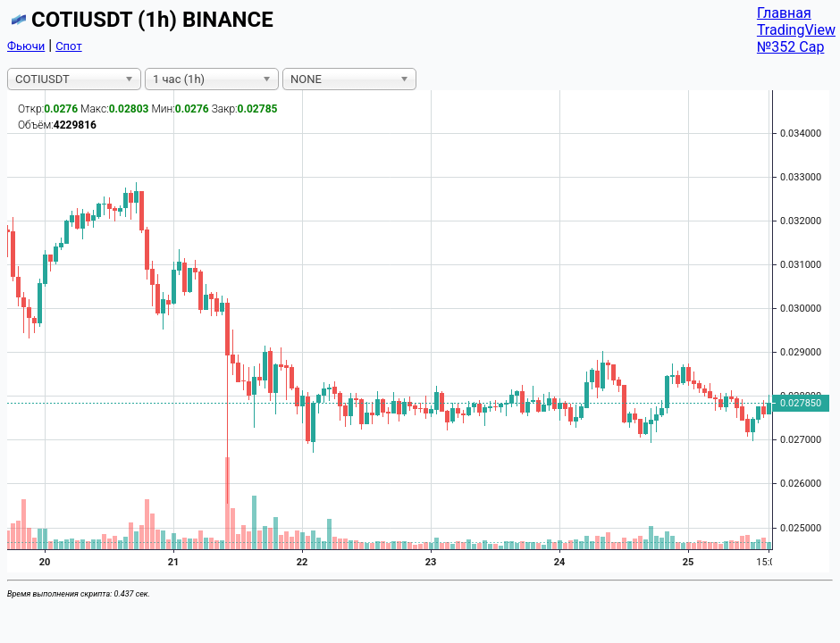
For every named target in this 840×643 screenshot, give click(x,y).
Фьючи (26, 46)
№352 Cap (791, 47)
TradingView (796, 30)
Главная (784, 13)
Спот (69, 46)
